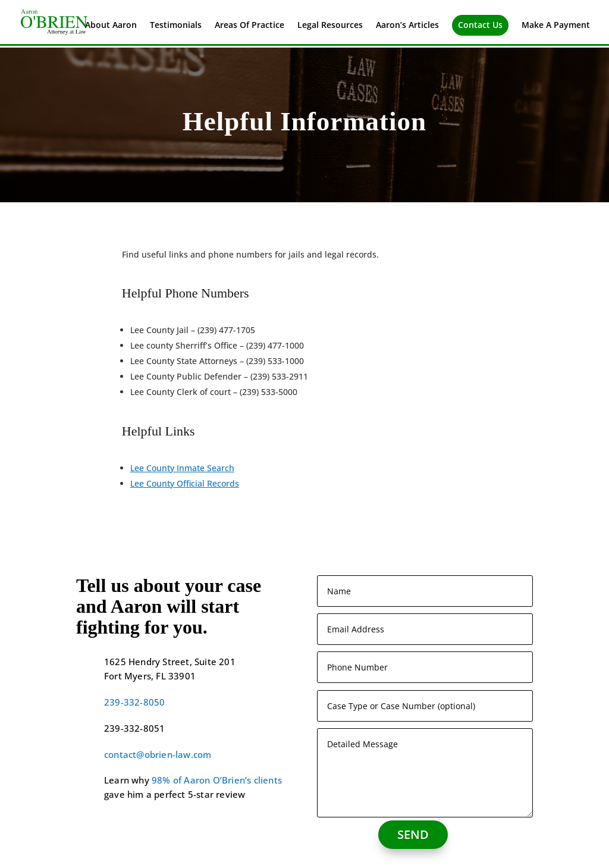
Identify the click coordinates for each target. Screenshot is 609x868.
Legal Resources (330, 26)
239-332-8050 (134, 702)
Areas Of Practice (249, 26)
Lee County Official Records (185, 483)
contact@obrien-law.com (158, 754)
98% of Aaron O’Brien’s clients (217, 780)
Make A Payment (556, 26)
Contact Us (480, 25)
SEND (413, 834)
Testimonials (176, 26)
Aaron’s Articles (407, 26)
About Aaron (111, 26)
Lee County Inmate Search (182, 468)
